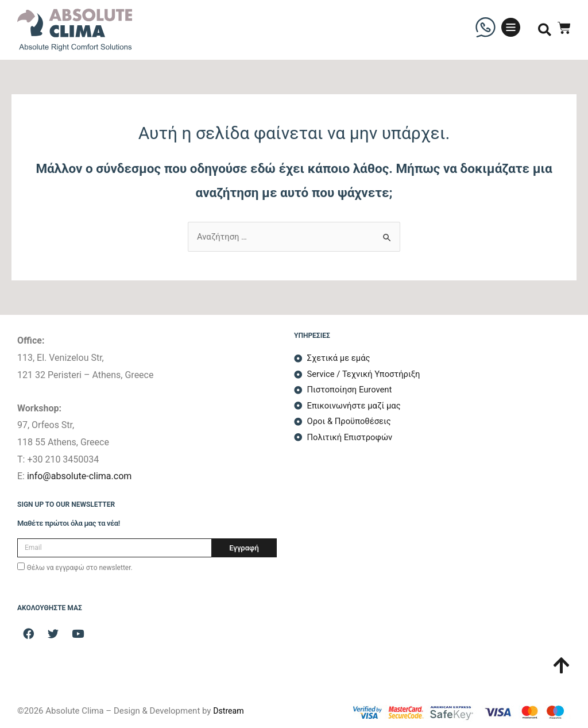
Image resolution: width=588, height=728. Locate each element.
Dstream (229, 711)
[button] (545, 30)
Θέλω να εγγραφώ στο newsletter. (80, 568)
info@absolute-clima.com (79, 476)
